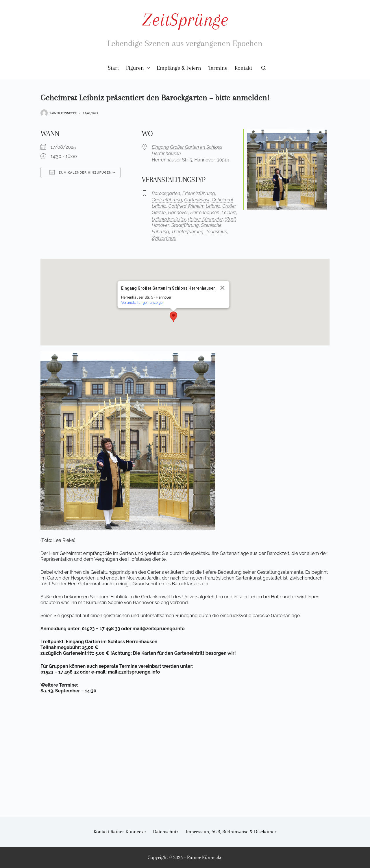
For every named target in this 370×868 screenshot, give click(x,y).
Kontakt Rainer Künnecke (120, 832)
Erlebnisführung (199, 193)
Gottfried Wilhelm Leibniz (194, 206)
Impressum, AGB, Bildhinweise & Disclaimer (231, 832)
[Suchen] (263, 68)
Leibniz (229, 213)
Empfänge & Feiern (179, 68)
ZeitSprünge (185, 20)
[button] (173, 317)
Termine (218, 68)
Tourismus (216, 232)
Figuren (139, 68)
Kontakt (243, 68)
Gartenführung (167, 200)
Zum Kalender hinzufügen (81, 172)
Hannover (178, 213)
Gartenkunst (197, 200)
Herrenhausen (205, 213)
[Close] (223, 288)
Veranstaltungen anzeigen (143, 302)
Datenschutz (166, 832)
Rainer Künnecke (205, 219)
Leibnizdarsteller (169, 219)
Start (113, 68)
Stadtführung (185, 225)
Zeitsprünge (164, 238)
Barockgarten (166, 193)
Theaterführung (187, 232)
